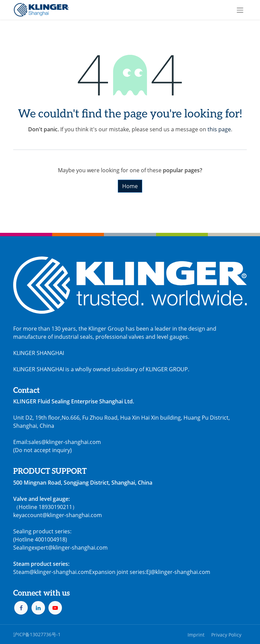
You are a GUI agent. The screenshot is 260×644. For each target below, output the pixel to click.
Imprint (196, 635)
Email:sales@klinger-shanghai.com (57, 442)
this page (219, 129)
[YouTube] (55, 608)
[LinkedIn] (38, 608)
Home (130, 186)
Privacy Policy (226, 635)
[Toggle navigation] (240, 10)
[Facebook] (21, 608)
